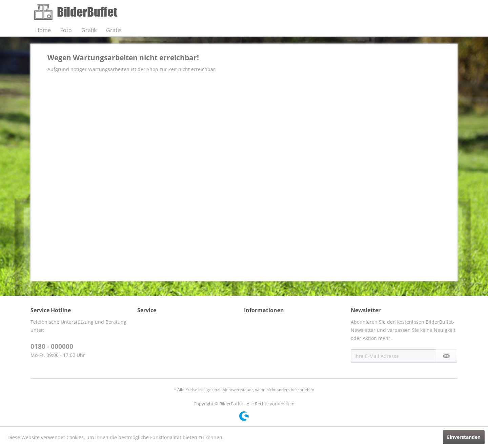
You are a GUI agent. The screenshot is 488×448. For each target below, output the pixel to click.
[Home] (43, 30)
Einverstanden (464, 437)
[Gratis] (114, 30)
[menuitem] (43, 30)
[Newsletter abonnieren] (446, 356)
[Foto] (66, 30)
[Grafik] (89, 30)
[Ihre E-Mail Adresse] (393, 356)
